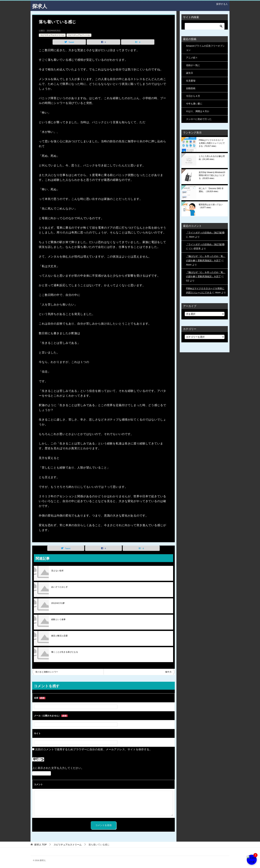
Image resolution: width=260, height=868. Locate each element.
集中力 (168, 672)
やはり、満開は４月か (198, 111)
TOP (40, 844)
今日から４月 (193, 96)
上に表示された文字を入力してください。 (58, 768)
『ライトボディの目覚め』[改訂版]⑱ (205, 232)
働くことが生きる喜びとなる (65, 652)
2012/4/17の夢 (58, 603)
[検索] (205, 26)
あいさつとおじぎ (59, 587)
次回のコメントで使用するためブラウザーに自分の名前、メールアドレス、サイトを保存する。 (94, 749)
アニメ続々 (192, 57)
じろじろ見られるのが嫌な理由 (212, 158)
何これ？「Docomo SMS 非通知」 (211, 190)
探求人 (40, 6)
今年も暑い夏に (194, 104)
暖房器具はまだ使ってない (211, 206)
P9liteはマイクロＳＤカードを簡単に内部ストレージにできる (212, 143)
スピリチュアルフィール (79, 35)
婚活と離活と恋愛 (59, 636)
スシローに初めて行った (199, 119)
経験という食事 (58, 619)
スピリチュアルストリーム (52, 35)
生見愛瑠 (191, 81)
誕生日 (190, 73)
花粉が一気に (193, 65)
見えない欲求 (57, 571)
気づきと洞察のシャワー (47, 672)
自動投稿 (191, 88)
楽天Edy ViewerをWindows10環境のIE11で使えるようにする (212, 175)
